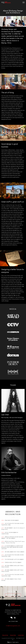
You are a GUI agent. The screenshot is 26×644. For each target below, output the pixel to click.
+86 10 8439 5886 (13, 621)
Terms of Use (5, 635)
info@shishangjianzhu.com (13, 626)
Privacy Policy (13, 635)
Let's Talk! (13, 595)
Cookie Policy (21, 635)
